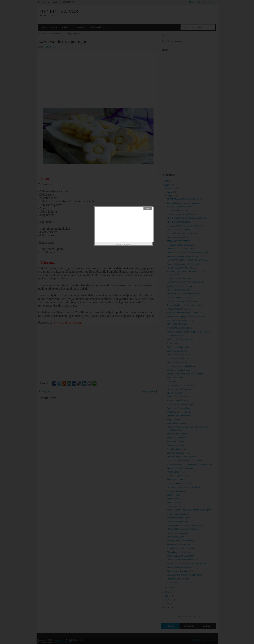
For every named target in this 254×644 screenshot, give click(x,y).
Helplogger (127, 245)
